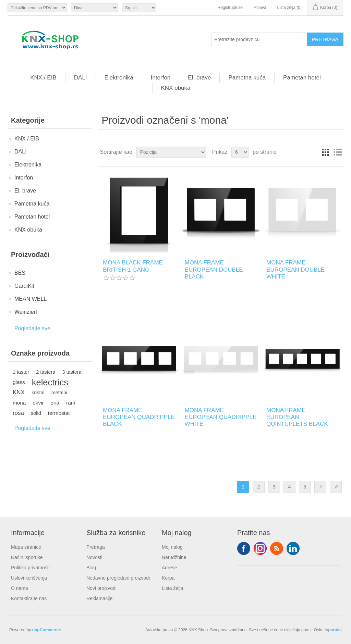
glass (19, 382)
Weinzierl (26, 312)
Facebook (244, 548)
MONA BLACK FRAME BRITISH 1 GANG (133, 266)
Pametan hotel (302, 78)
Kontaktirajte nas (29, 598)
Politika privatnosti (30, 568)
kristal (38, 393)
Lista (338, 152)
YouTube (293, 548)
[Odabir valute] (94, 8)
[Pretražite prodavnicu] (259, 39)
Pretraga (96, 547)
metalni (59, 393)
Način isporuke (27, 557)
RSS (277, 548)
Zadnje (336, 487)
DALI (81, 78)
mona (19, 403)
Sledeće (320, 487)
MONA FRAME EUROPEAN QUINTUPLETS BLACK (297, 417)
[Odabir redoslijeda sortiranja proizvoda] (171, 152)
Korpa (168, 578)
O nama (20, 588)
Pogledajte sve (32, 328)
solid (36, 413)
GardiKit (24, 286)
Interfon (161, 78)
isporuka (333, 630)
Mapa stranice (26, 547)
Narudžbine (174, 557)
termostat (59, 413)
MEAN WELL (31, 299)
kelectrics (50, 382)
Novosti (94, 557)
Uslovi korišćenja (29, 578)
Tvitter (260, 548)
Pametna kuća (247, 78)
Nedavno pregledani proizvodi (118, 578)
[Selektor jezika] (139, 8)
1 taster (21, 372)
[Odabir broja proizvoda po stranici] (240, 152)
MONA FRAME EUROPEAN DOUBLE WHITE (295, 270)
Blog (91, 568)
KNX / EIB (43, 78)
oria (55, 403)
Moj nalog (172, 547)
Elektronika (119, 78)
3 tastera (72, 372)
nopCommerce (47, 630)
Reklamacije (99, 598)
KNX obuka (176, 88)
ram (71, 403)
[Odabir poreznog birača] (37, 8)
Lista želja (172, 588)
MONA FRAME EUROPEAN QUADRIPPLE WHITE (221, 417)
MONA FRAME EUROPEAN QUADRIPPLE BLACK (139, 417)
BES (20, 273)
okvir (38, 403)
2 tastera (46, 372)
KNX (19, 392)
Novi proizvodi (101, 588)
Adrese (169, 568)
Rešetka (325, 152)
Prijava (260, 8)
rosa (18, 413)
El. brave (199, 78)
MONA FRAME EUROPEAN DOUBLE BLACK (214, 270)
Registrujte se (230, 8)
